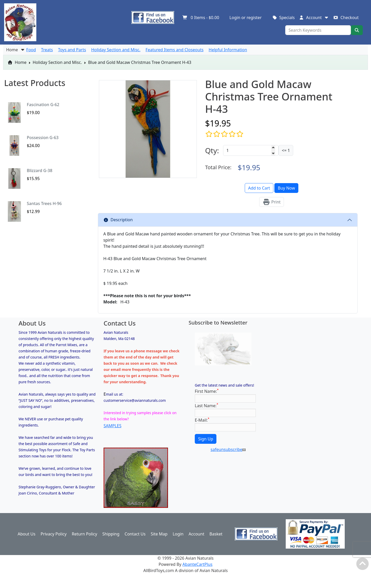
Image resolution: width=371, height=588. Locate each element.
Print (272, 202)
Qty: (212, 150)
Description (118, 220)
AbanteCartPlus (197, 564)
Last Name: (206, 406)
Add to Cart (259, 188)
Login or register (246, 18)
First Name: (207, 391)
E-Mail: (202, 420)
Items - (201, 18)
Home (17, 62)
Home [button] (16, 50)
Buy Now (286, 188)
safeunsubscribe (228, 449)
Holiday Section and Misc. (57, 62)
